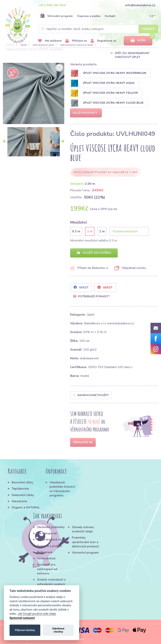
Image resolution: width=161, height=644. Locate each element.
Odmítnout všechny (58, 630)
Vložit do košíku (94, 253)
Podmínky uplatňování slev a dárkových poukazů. (86, 542)
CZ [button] (152, 16)
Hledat (148, 29)
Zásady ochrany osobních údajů (83, 529)
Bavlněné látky (22, 482)
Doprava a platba (89, 16)
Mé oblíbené (50, 41)
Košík (138, 41)
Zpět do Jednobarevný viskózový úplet (132, 55)
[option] (34, 93)
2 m (102, 231)
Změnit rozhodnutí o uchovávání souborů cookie (51, 584)
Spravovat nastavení (22, 618)
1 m (90, 231)
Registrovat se (103, 41)
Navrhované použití (91, 395)
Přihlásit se (76, 41)
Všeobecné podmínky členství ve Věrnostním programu (62, 489)
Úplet (23, 45)
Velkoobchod (46, 558)
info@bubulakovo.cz (140, 5)
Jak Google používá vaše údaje (37, 614)
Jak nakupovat (47, 533)
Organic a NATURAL (26, 507)
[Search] (98, 29)
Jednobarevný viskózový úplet (77, 45)
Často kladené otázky (52, 540)
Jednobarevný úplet (43, 45)
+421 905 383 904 (52, 5)
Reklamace (45, 552)
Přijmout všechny (25, 630)
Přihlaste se (83, 442)
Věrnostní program (56, 16)
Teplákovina (20, 489)
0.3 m (76, 231)
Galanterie (19, 501)
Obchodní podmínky (51, 527)
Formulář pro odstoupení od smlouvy (47, 569)
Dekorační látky (23, 495)
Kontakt (110, 16)
